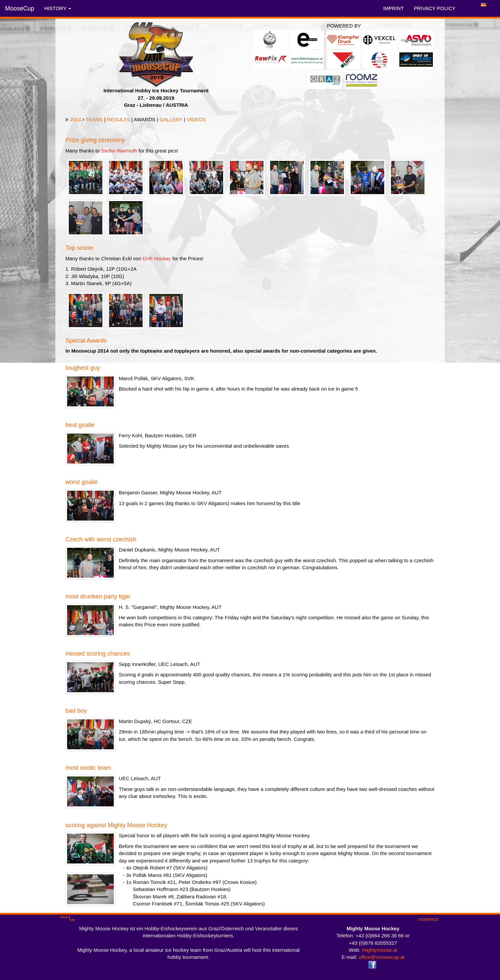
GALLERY (171, 119)
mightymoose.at (380, 950)
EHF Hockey (157, 258)
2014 (75, 119)
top (72, 920)
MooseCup (20, 8)
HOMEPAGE (428, 920)
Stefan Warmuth (119, 151)
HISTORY (58, 8)
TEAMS (94, 119)
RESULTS (118, 119)
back (64, 917)
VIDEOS (196, 119)
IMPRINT (394, 8)
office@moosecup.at (382, 957)
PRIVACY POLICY (435, 8)
